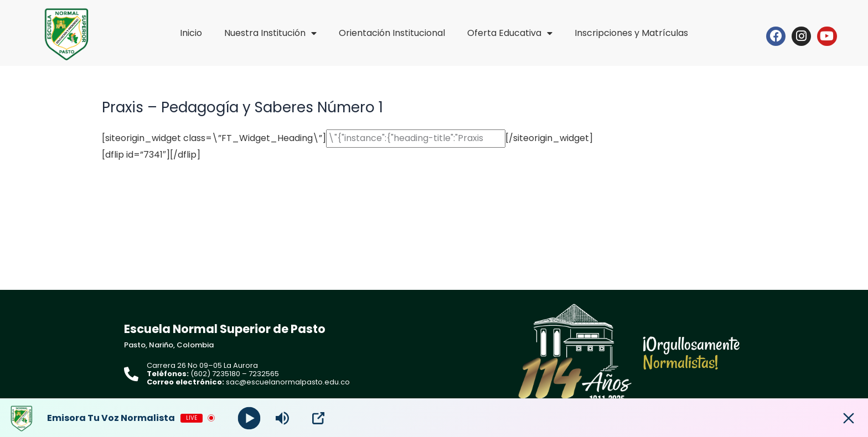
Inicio (191, 33)
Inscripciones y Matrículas (631, 33)
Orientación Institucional (392, 33)
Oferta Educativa (510, 33)
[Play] (249, 418)
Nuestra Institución (270, 33)
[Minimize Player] (849, 418)
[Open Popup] (318, 418)
